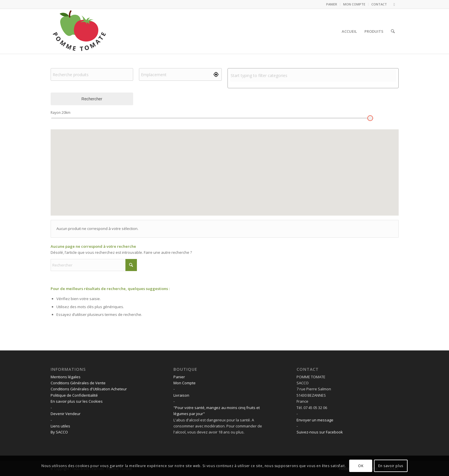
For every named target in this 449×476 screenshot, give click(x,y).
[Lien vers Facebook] (394, 4)
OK (361, 466)
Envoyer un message (315, 420)
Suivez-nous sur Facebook (320, 432)
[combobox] (313, 75)
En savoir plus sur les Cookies (77, 401)
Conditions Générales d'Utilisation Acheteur (89, 389)
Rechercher (92, 99)
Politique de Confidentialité (74, 395)
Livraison (181, 395)
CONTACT (379, 4)
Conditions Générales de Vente (78, 383)
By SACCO (59, 432)
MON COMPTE (354, 4)
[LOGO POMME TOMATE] (79, 31)
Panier (179, 377)
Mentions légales (66, 377)
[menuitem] (332, 4)
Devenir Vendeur (66, 414)
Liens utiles (60, 426)
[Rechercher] (393, 31)
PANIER (332, 4)
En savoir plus (391, 466)
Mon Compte (185, 383)
